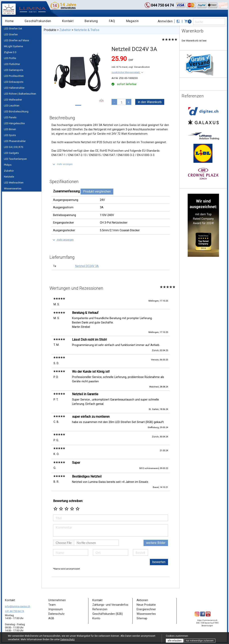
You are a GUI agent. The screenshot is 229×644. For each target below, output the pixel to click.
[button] (128, 72)
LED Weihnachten (14, 183)
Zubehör (9, 171)
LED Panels (10, 117)
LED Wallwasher (13, 100)
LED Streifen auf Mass (16, 40)
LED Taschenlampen (15, 159)
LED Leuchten (12, 106)
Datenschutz (68, 639)
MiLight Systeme (13, 46)
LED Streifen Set (13, 29)
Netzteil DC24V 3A (87, 266)
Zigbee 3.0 (10, 52)
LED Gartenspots (14, 70)
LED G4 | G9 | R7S (14, 147)
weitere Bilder (156, 543)
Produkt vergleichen (97, 191)
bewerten (159, 562)
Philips (8, 165)
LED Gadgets (11, 153)
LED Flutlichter (12, 64)
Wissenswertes (13, 188)
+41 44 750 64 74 (14, 611)
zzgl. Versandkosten (139, 67)
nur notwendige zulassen (200, 641)
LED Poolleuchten (14, 76)
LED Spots (10, 135)
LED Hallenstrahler (14, 88)
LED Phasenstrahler (15, 141)
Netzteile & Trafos (87, 30)
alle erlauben (175, 641)
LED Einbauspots (14, 82)
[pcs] (121, 102)
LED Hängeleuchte (14, 123)
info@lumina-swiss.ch (18, 606)
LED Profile (10, 58)
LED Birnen (10, 129)
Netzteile (9, 177)
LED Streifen (11, 34)
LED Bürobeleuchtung (16, 111)
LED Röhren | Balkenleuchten (20, 94)
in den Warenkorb (150, 102)
